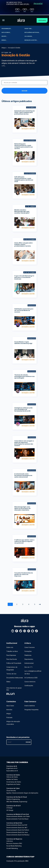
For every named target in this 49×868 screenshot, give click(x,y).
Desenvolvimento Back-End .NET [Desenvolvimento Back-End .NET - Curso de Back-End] (17, 827)
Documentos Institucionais (15, 677)
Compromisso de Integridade (12, 668)
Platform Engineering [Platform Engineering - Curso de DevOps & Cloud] (13, 799)
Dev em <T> (29, 667)
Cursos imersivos (30, 681)
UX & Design (29, 36)
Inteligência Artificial (32, 32)
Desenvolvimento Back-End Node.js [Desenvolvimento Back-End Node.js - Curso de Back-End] (18, 834)
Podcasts (9, 717)
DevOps (4, 36)
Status (8, 681)
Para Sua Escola (12, 659)
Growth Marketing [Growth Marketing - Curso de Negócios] (12, 848)
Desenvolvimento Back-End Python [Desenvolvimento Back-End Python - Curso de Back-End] (18, 830)
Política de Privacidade (14, 663)
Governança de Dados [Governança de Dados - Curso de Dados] (14, 781)
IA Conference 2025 (31, 677)
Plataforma (28, 655)
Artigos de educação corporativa (13, 722)
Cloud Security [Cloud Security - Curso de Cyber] (11, 790)
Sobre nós (10, 647)
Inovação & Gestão (31, 40)
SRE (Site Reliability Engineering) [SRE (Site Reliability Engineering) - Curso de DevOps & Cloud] (17, 801)
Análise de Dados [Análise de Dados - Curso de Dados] (12, 779)
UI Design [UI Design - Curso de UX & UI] (9, 807)
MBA (27, 861)
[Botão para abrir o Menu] (3, 20)
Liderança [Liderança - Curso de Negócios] (10, 841)
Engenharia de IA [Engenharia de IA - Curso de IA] (12, 768)
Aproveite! (38, 3)
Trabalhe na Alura (12, 651)
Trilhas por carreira (17, 762)
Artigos (4, 47)
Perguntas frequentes (31, 709)
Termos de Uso (11, 673)
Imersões (9, 709)
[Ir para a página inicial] (21, 20)
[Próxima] (40, 604)
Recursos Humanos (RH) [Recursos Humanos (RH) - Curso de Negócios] (14, 843)
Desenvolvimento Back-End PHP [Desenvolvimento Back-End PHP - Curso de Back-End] (17, 825)
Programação (7, 28)
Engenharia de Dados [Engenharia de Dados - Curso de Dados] (13, 784)
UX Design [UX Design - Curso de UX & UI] (10, 810)
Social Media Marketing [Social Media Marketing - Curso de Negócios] (14, 846)
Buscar (24, 90)
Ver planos (42, 20)
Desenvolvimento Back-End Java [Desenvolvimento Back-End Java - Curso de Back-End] (17, 832)
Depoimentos (29, 659)
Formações (28, 651)
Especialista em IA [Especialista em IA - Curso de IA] (12, 770)
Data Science (6, 32)
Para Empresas (11, 655)
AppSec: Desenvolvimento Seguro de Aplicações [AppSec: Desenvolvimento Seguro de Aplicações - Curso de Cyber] (22, 793)
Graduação (10, 861)
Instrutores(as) (29, 663)
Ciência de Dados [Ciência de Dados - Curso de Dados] (12, 777)
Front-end (28, 28)
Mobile (4, 40)
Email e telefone (30, 705)
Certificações (29, 685)
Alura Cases (10, 705)
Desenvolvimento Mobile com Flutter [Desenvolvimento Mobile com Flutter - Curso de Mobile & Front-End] (18, 816)
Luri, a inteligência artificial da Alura (33, 672)
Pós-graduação (19, 861)
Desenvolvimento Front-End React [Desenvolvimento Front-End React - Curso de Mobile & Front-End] (17, 819)
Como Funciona (30, 647)
